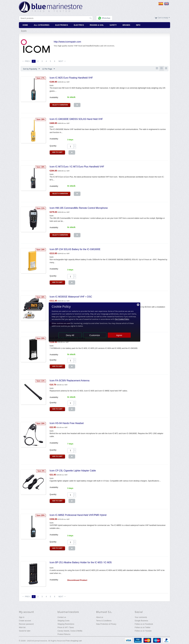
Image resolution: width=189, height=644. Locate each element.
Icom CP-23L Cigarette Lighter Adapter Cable (73, 470)
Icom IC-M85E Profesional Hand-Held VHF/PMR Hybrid (78, 515)
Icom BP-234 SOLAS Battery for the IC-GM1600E (75, 249)
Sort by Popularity (31, 69)
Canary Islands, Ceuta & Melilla (70, 631)
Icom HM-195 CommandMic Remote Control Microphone (79, 208)
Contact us (62, 617)
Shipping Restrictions (66, 624)
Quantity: (53, 146)
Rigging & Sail (97, 25)
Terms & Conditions (104, 621)
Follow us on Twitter (142, 627)
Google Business (141, 621)
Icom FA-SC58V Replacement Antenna (70, 380)
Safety (113, 25)
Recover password (26, 624)
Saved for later (25, 631)
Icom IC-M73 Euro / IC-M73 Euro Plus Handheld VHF (77, 166)
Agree (119, 335)
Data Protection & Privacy (106, 624)
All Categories (42, 25)
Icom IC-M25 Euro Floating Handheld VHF (71, 78)
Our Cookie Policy (122, 319)
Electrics (79, 25)
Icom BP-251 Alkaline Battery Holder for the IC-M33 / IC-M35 (81, 562)
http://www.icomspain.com (67, 41)
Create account (25, 621)
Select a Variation (60, 105)
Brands (126, 25)
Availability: (54, 97)
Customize (95, 335)
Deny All (70, 335)
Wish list (22, 627)
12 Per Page (49, 69)
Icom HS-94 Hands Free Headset (67, 423)
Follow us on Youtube (143, 631)
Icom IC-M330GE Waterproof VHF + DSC (71, 296)
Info (138, 25)
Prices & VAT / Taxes (66, 627)
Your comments (141, 617)
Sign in (22, 617)
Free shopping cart (74, 641)
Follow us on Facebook (144, 624)
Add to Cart (57, 152)
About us (100, 617)
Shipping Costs (63, 621)
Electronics (62, 25)
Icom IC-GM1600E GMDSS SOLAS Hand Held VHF (76, 119)
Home (25, 25)
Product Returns (64, 634)
